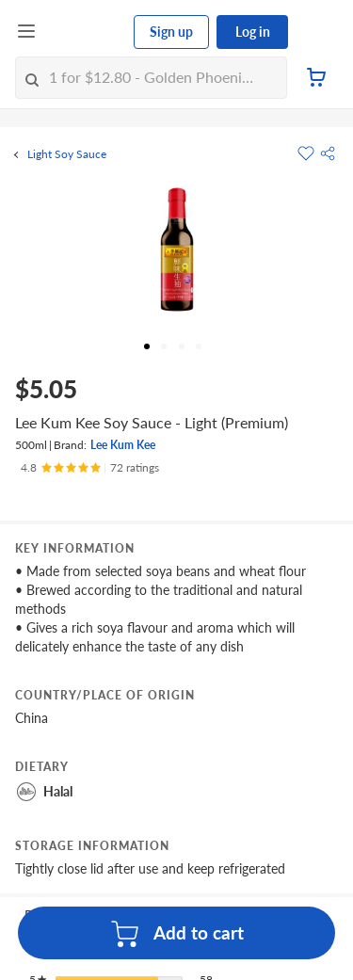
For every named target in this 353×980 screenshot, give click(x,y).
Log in (253, 32)
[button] (328, 153)
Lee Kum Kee (123, 445)
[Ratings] (90, 468)
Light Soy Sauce (67, 154)
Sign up (171, 32)
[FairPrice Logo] (86, 32)
